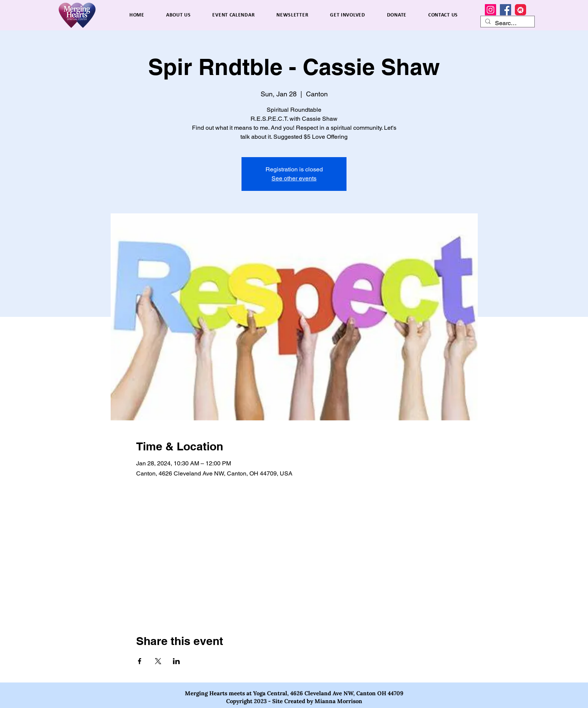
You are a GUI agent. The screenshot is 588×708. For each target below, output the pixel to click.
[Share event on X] (158, 661)
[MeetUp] (520, 10)
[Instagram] (490, 10)
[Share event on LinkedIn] (176, 661)
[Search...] (507, 23)
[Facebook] (505, 10)
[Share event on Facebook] (140, 661)
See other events (294, 178)
